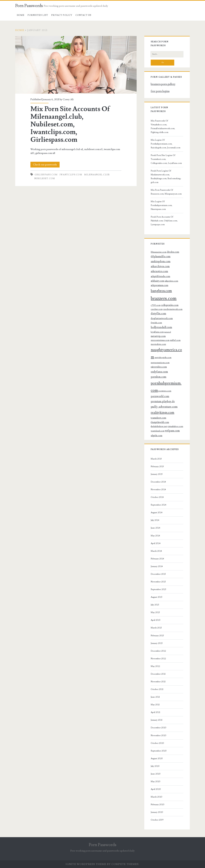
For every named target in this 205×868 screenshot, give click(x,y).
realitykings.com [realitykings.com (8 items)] (162, 412)
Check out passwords (45, 165)
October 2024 (157, 497)
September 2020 (159, 751)
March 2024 (156, 551)
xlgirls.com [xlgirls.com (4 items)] (156, 436)
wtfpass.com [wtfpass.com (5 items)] (172, 431)
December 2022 (158, 651)
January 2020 (157, 812)
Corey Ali (68, 99)
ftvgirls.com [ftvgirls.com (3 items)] (156, 323)
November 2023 (158, 582)
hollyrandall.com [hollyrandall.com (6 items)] (161, 327)
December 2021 (158, 674)
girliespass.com (46, 175)
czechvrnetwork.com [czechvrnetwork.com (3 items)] (173, 309)
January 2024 (157, 566)
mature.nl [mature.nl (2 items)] (168, 332)
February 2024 (157, 559)
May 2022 (155, 666)
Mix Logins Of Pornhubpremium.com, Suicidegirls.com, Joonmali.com (166, 144)
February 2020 (158, 805)
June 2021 (155, 697)
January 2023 (157, 643)
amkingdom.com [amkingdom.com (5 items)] (161, 261)
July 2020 (155, 766)
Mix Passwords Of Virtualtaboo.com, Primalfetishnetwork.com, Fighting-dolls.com (163, 127)
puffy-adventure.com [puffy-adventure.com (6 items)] (164, 407)
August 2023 (156, 597)
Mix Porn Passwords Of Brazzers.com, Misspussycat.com (166, 192)
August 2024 (157, 513)
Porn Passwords (29, 6)
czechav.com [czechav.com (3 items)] (157, 309)
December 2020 (158, 728)
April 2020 (156, 789)
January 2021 (157, 720)
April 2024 (156, 543)
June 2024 (155, 528)
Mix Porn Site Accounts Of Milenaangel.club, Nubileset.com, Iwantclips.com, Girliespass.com (76, 65)
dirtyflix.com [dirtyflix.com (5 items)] (158, 314)
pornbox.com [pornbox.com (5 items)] (158, 377)
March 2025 (156, 459)
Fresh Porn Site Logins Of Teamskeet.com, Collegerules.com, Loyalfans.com (166, 159)
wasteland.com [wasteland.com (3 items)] (158, 431)
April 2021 (155, 712)
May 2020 (156, 782)
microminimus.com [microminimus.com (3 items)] (160, 340)
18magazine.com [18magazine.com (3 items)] (159, 252)
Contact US (83, 15)
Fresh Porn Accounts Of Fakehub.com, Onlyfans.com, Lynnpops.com (164, 221)
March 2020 (156, 797)
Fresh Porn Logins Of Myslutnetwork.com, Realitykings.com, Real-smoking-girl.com (166, 177)
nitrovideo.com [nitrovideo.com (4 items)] (159, 367)
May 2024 (155, 536)
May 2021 (155, 705)
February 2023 (157, 636)
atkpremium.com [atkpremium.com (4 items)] (159, 285)
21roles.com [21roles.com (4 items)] (173, 252)
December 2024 (158, 482)
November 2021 (158, 682)
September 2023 (158, 589)
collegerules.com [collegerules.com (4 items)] (170, 305)
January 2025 (157, 474)
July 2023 (155, 605)
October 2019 (157, 820)
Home (21, 15)
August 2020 (157, 759)
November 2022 (158, 659)
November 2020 (158, 736)
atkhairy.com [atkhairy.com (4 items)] (157, 281)
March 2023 (156, 628)
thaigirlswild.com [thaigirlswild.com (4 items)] (160, 422)
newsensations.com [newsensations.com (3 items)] (160, 363)
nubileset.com (45, 179)
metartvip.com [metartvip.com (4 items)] (158, 336)
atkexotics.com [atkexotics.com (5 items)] (159, 271)
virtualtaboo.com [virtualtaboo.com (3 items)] (175, 426)
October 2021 (157, 689)
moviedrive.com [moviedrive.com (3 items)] (158, 344)
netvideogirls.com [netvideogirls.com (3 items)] (163, 357)
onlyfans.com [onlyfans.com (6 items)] (159, 372)
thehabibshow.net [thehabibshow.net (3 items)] (159, 426)
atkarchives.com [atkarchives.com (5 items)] (160, 266)
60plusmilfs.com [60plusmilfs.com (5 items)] (161, 257)
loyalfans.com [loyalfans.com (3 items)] (157, 332)
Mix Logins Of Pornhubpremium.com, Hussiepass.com (162, 205)
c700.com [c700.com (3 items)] (156, 305)
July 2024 (155, 520)
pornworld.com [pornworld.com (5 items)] (160, 396)
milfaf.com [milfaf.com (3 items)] (175, 340)
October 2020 (157, 743)
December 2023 (158, 574)
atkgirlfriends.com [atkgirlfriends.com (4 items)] (160, 276)
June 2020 (156, 774)
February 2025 (157, 467)
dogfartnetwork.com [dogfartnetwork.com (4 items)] (162, 318)
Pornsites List (38, 15)
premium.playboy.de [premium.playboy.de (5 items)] (163, 401)
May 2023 (155, 612)
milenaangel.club (97, 175)
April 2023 (156, 620)
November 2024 (158, 490)
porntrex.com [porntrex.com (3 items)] (165, 391)
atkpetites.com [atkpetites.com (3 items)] (171, 281)
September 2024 (158, 505)
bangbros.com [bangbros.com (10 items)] (161, 291)
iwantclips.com (71, 175)
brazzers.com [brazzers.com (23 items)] (164, 298)
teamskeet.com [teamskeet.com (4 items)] (158, 418)
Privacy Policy (62, 15)
